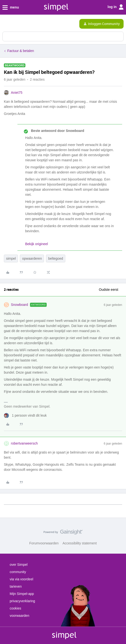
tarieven (16, 586)
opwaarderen (32, 258)
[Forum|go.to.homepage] (25, 24)
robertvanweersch (24, 443)
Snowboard (19, 305)
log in (116, 7)
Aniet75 (17, 93)
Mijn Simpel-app (22, 594)
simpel (11, 258)
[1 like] (25, 416)
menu (11, 8)
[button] (5, 25)
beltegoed (56, 258)
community (18, 572)
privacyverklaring (22, 601)
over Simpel (19, 565)
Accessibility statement (80, 543)
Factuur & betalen (21, 51)
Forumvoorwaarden (44, 543)
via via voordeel (21, 579)
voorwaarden (19, 616)
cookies (15, 608)
